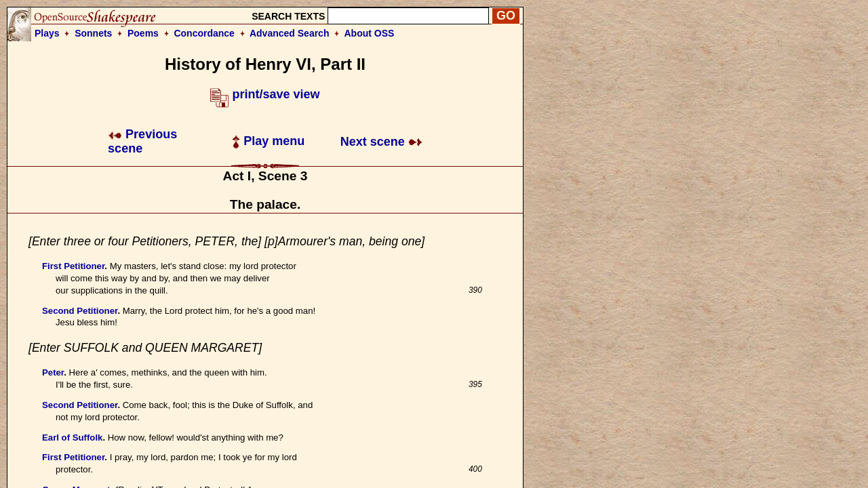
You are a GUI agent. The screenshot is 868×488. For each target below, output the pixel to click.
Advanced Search (290, 33)
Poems (143, 33)
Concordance (204, 33)
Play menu (268, 141)
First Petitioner (73, 266)
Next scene (381, 142)
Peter (53, 372)
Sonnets (93, 33)
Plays (47, 33)
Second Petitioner (80, 311)
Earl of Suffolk (72, 438)
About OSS (370, 33)
